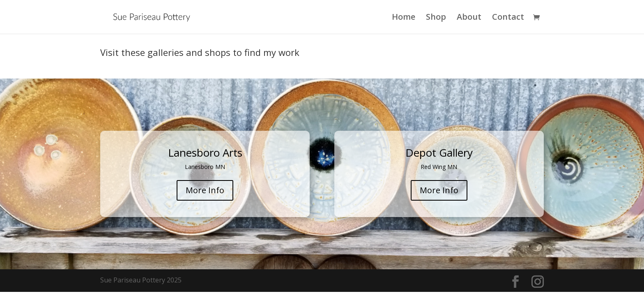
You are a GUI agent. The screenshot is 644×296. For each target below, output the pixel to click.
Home (404, 18)
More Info (205, 190)
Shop (436, 18)
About (469, 18)
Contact (508, 18)
